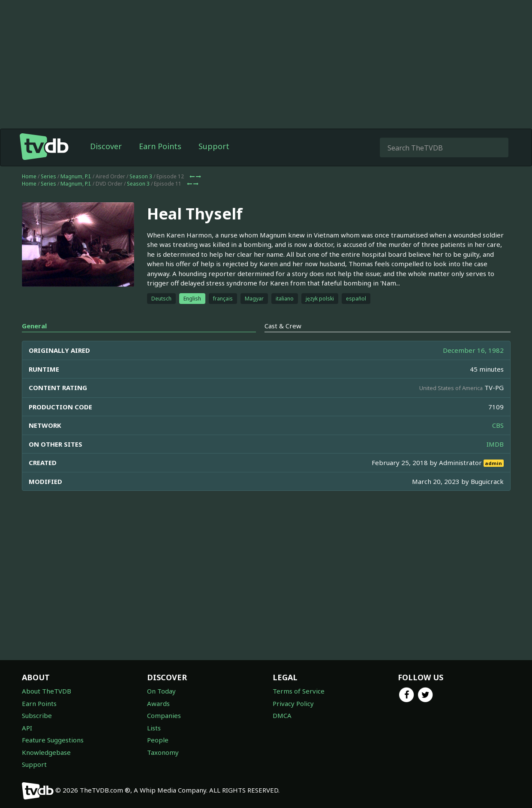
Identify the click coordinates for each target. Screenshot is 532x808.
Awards (158, 703)
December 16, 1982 (473, 350)
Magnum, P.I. (76, 176)
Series (48, 176)
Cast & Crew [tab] (283, 326)
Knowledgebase (46, 752)
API (27, 728)
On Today (161, 691)
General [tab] (34, 326)
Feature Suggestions (53, 740)
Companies (164, 715)
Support (214, 146)
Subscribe (37, 715)
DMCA (282, 715)
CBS (498, 425)
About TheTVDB (47, 691)
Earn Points (160, 146)
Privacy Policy (293, 703)
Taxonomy (163, 752)
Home (29, 176)
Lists (154, 728)
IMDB (495, 444)
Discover (106, 146)
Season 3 (141, 176)
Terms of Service (299, 691)
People (158, 740)
